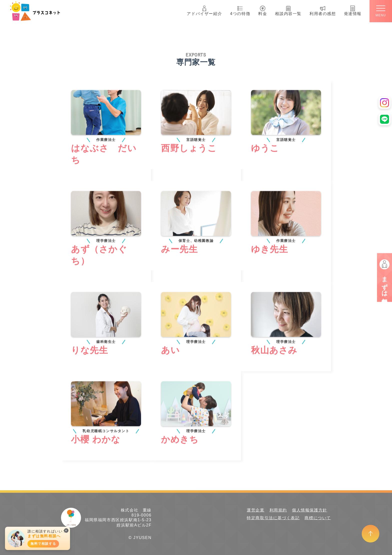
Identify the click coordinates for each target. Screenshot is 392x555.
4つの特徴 (240, 9)
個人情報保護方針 (310, 510)
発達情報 (353, 9)
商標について (318, 518)
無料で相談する (43, 544)
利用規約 (278, 510)
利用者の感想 (323, 9)
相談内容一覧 (288, 9)
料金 (263, 9)
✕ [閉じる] (66, 530)
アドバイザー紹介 (204, 9)
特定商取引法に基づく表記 (273, 518)
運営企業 (255, 510)
